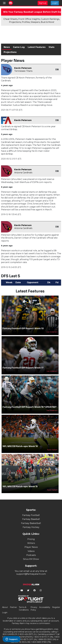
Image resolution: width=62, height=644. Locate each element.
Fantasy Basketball (31, 523)
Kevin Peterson (23, 68)
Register (56, 607)
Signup (43, 3)
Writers (31, 543)
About (5, 607)
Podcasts (31, 555)
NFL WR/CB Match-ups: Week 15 (20, 486)
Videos (31, 551)
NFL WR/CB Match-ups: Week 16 (20, 446)
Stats (52, 47)
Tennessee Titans (23, 71)
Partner (13, 607)
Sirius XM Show (31, 559)
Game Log (19, 47)
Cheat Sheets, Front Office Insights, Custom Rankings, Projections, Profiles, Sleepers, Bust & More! (32, 20)
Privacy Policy (34, 609)
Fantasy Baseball (31, 519)
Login (55, 3)
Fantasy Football (31, 515)
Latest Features (37, 47)
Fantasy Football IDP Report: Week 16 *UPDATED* (30, 407)
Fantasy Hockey (31, 527)
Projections (10, 52)
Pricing (31, 539)
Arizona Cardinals (23, 173)
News (7, 47)
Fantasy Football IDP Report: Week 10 (23, 328)
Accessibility (45, 607)
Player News (31, 547)
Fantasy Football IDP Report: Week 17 (23, 368)
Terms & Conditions (24, 609)
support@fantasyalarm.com (31, 574)
